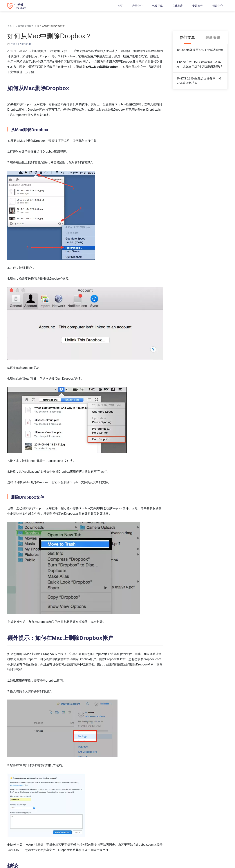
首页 (120, 6)
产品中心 (137, 6)
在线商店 (177, 6)
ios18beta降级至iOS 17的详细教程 (200, 50)
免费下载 (157, 6)
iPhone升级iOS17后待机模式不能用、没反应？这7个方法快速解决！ (200, 64)
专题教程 (198, 6)
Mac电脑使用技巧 (25, 26)
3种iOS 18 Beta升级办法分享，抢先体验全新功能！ (199, 81)
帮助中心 (218, 6)
